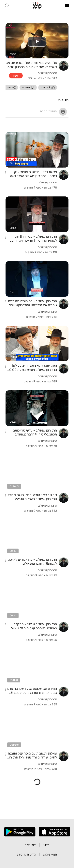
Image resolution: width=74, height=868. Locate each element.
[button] (6, 173)
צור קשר (30, 845)
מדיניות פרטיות (26, 854)
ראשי (46, 845)
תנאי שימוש (50, 854)
